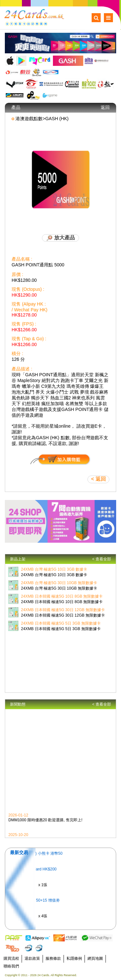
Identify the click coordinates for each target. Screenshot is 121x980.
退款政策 (32, 958)
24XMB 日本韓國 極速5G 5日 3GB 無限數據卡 (61, 623)
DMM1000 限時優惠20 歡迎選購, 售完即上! (45, 821)
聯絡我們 (11, 966)
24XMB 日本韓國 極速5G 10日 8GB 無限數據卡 (62, 596)
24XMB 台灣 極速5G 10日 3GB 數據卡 (54, 569)
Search (96, 18)
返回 (105, 107)
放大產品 (60, 238)
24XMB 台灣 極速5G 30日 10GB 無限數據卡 (59, 583)
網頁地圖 (95, 958)
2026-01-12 (18, 816)
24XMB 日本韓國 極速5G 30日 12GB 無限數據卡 (63, 610)
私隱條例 (74, 958)
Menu (108, 18)
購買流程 (11, 958)
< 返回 (98, 479)
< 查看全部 (102, 559)
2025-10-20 (18, 836)
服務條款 (53, 958)
